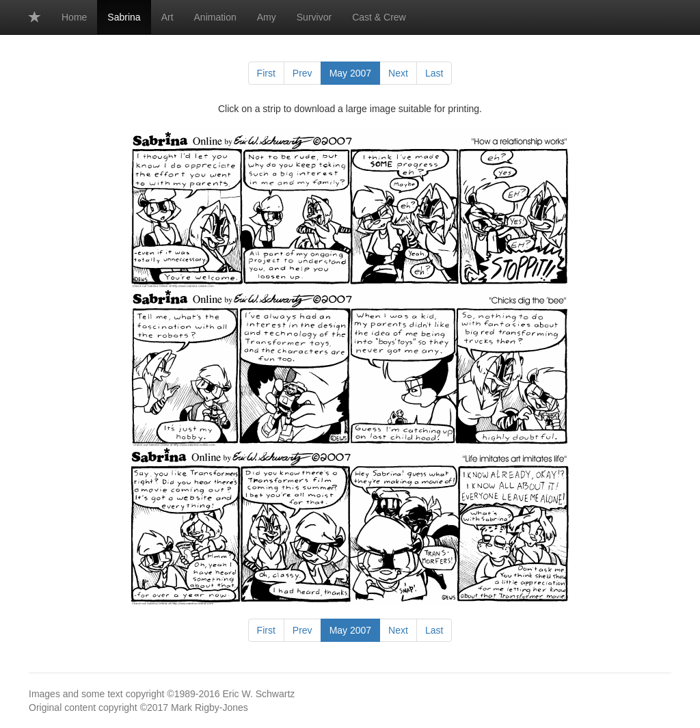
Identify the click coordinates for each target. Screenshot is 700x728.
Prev (302, 73)
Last (434, 73)
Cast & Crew (379, 17)
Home (74, 17)
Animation (215, 17)
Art (167, 17)
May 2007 (350, 73)
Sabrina (124, 17)
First (266, 73)
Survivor (314, 17)
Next (398, 73)
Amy (267, 17)
